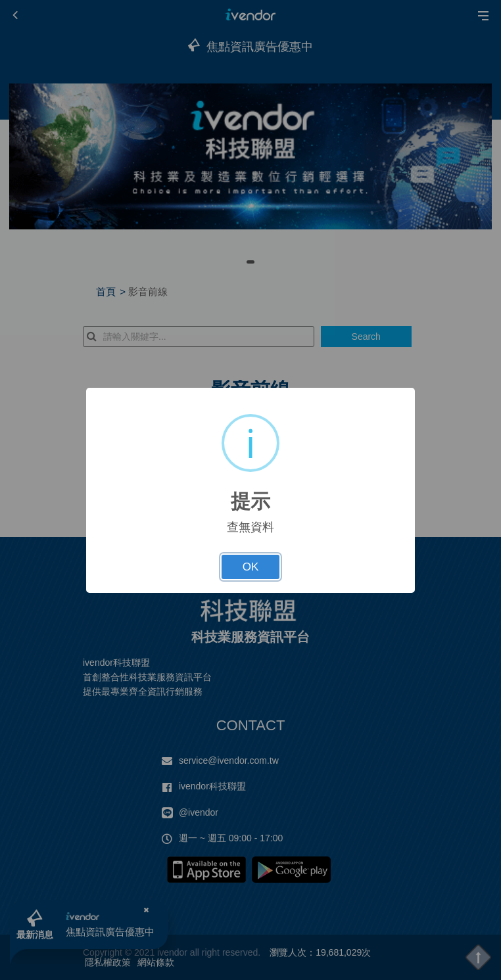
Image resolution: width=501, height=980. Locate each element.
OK (251, 567)
